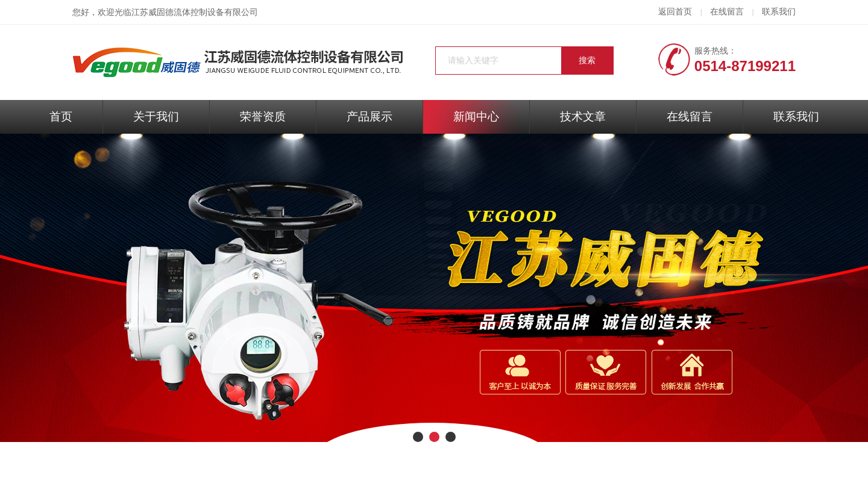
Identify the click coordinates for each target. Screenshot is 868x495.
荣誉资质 (263, 117)
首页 (61, 117)
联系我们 (779, 12)
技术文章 (583, 117)
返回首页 (675, 12)
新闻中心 (476, 117)
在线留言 (727, 12)
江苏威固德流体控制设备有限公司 (195, 12)
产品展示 (370, 117)
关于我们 (156, 117)
